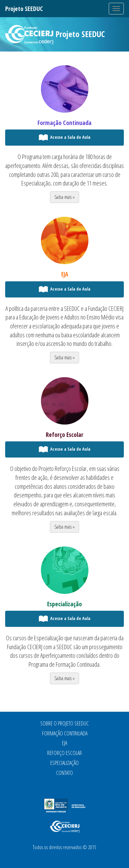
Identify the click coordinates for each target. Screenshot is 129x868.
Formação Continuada (64, 123)
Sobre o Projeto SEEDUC (64, 723)
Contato (64, 773)
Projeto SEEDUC (24, 9)
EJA (65, 274)
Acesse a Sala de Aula (64, 138)
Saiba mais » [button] (64, 197)
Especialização (64, 604)
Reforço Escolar (64, 435)
